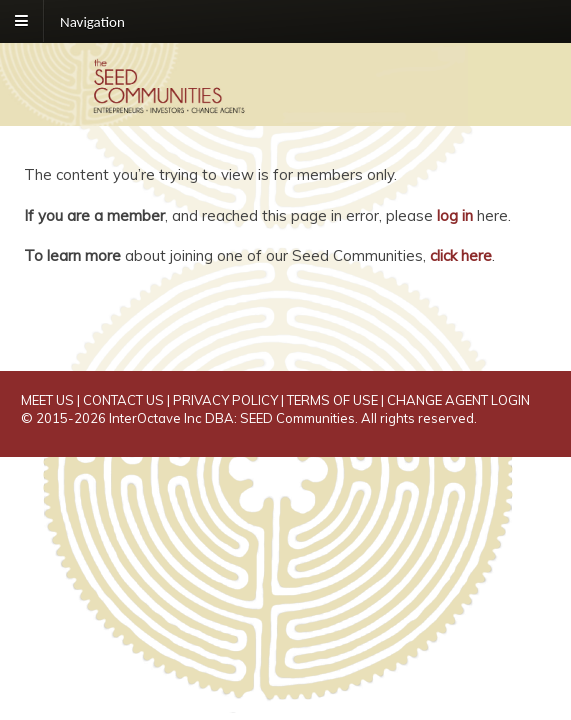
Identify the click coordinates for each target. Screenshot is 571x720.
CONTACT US (123, 400)
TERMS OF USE (332, 400)
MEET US (47, 400)
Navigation (92, 21)
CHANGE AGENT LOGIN (458, 400)
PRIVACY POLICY (225, 400)
